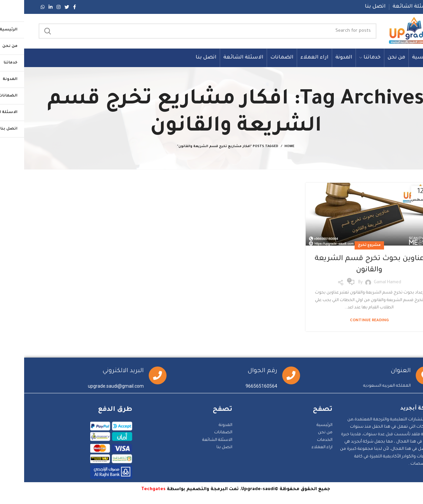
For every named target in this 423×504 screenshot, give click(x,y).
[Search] (183, 31)
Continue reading (345, 321)
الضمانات (199, 433)
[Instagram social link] (34, 7)
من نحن (301, 433)
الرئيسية (300, 425)
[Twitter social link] (43, 7)
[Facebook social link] (50, 7)
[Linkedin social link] (26, 7)
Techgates (129, 489)
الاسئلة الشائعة (193, 440)
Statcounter (411, 500)
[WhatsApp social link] (19, 7)
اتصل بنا (200, 447)
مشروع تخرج (345, 245)
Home (265, 147)
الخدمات (301, 440)
